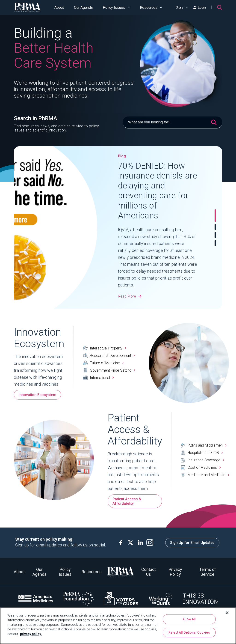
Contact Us (149, 572)
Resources (151, 7)
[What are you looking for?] (172, 122)
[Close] (227, 613)
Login (200, 7)
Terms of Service (208, 572)
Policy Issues (116, 7)
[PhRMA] (27, 7)
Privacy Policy (175, 572)
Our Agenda (83, 7)
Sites (182, 7)
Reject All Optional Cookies (189, 632)
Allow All (189, 619)
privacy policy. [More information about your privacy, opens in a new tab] (31, 634)
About (59, 7)
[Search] (220, 7)
